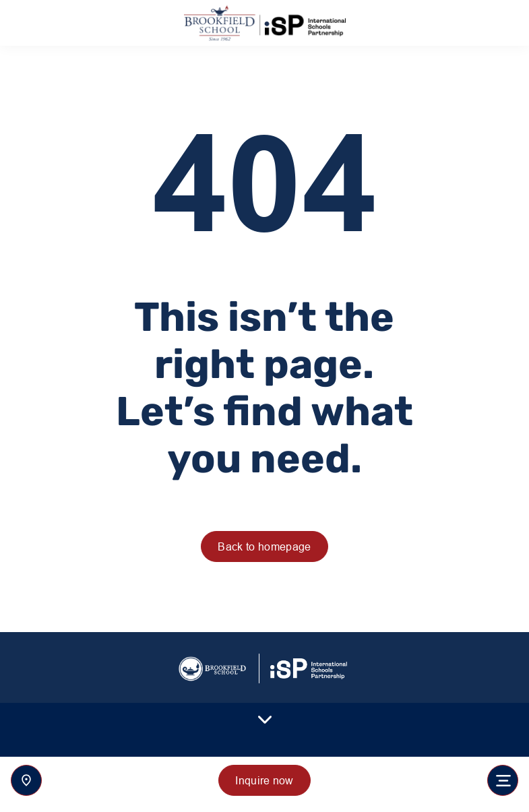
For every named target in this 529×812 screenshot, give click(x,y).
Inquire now (264, 780)
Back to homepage (264, 546)
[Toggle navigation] (503, 780)
